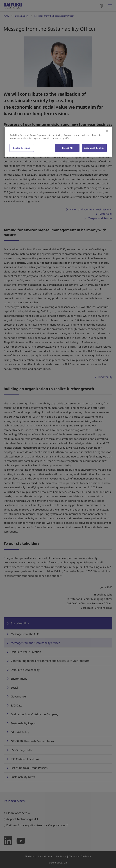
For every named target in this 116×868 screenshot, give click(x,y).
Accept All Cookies (94, 148)
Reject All (67, 148)
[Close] (107, 130)
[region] (58, 141)
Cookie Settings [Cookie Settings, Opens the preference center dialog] (22, 148)
